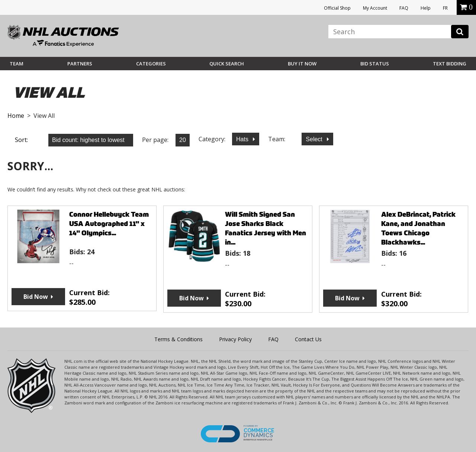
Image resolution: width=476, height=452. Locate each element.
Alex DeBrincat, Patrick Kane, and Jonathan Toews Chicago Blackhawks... (418, 228)
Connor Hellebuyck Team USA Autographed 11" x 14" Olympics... (109, 224)
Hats (243, 139)
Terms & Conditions (178, 339)
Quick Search (227, 64)
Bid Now (36, 297)
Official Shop (337, 8)
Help (426, 8)
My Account (375, 8)
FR (445, 8)
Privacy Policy (235, 339)
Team (17, 64)
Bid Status (375, 64)
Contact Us (308, 339)
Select (315, 139)
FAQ (404, 8)
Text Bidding (450, 64)
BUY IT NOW (302, 64)
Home (16, 116)
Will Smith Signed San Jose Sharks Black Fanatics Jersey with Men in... (266, 228)
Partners (80, 64)
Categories (151, 64)
